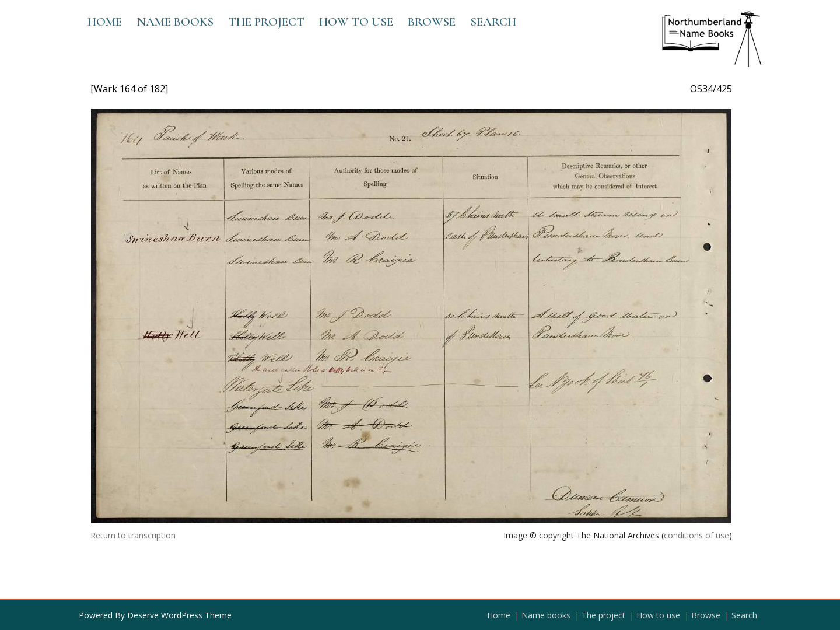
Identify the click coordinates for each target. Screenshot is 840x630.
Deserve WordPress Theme (179, 615)
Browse (432, 22)
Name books (175, 22)
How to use (356, 22)
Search (493, 22)
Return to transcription (133, 535)
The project (266, 22)
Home (105, 22)
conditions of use (696, 535)
